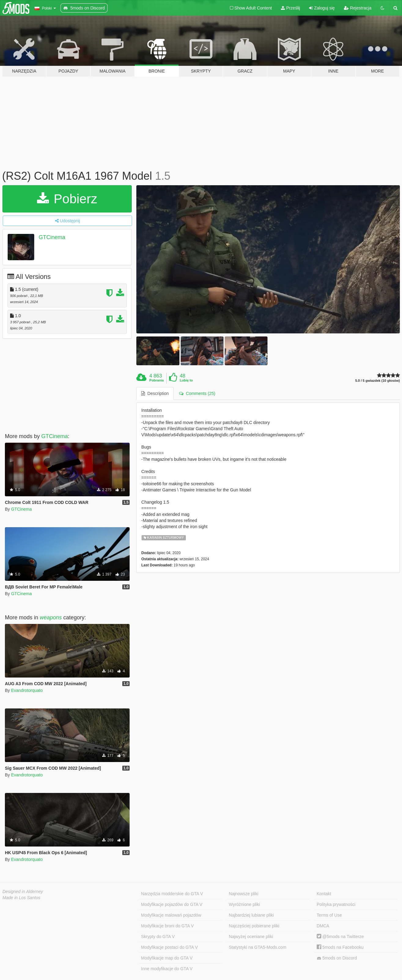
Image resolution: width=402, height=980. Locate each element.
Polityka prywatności (336, 904)
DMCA (323, 926)
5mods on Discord (337, 958)
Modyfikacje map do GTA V (167, 958)
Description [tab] (155, 393)
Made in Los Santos (21, 898)
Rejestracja (358, 8)
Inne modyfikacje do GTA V (167, 969)
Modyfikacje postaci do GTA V (169, 947)
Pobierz (67, 199)
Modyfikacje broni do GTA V (167, 926)
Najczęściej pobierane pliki (254, 926)
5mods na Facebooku (340, 947)
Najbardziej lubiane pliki (251, 915)
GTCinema (52, 237)
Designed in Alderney (23, 892)
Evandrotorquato (27, 690)
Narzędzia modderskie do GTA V (172, 894)
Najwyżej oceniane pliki (251, 937)
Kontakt (324, 894)
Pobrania (157, 380)
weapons (51, 618)
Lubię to (186, 380)
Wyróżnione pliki (245, 904)
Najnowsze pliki (244, 894)
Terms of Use (329, 915)
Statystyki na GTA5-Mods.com (258, 947)
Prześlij (290, 8)
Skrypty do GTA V (158, 937)
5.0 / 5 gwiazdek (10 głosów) (378, 381)
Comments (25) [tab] (197, 393)
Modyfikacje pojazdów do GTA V (172, 904)
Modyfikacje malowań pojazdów (171, 915)
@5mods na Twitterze (340, 937)
